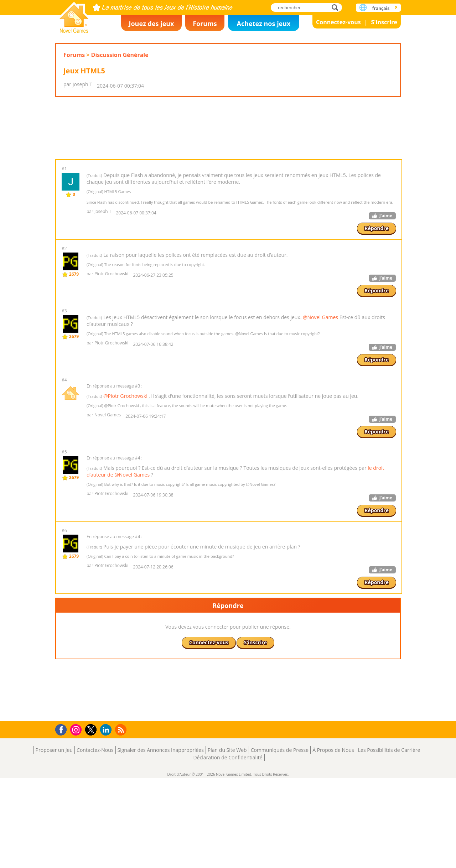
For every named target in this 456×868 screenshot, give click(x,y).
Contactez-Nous (95, 840)
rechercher (337, 7)
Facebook (63, 819)
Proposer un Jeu (54, 840)
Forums (205, 24)
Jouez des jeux (151, 24)
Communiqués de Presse (280, 840)
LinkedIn (107, 820)
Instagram (77, 819)
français (381, 8)
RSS (122, 819)
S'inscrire (384, 22)
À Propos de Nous (333, 840)
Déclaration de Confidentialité (228, 847)
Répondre (377, 273)
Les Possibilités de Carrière (389, 840)
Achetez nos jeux (263, 24)
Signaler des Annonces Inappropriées (161, 840)
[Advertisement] (228, 151)
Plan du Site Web (227, 840)
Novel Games (74, 15)
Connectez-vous (338, 22)
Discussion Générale (120, 55)
